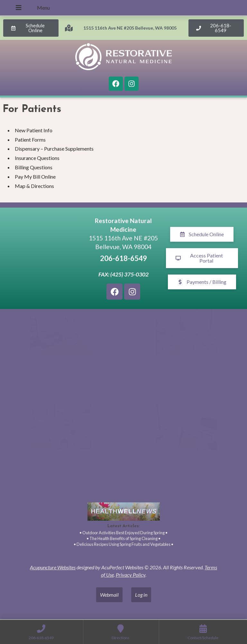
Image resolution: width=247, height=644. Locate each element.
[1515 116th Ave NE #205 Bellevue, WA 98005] (45, 258)
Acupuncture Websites (53, 567)
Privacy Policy (131, 575)
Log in (141, 595)
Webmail (109, 595)
